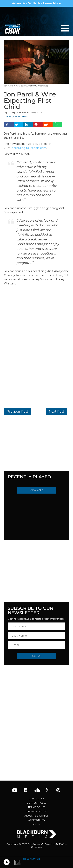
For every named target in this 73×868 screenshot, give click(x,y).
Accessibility (37, 820)
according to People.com (29, 148)
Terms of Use (37, 807)
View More (37, 490)
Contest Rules (36, 803)
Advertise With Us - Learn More (36, 3)
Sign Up (37, 656)
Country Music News (16, 116)
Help (36, 824)
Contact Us (37, 798)
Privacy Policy (36, 811)
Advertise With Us (36, 816)
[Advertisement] (36, 749)
